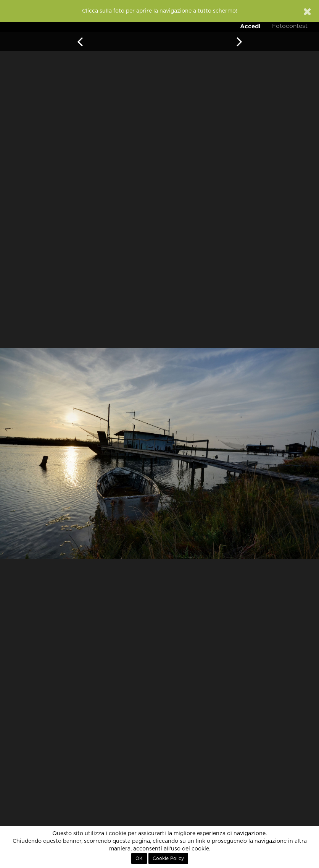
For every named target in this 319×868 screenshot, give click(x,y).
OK (139, 858)
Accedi (250, 26)
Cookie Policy (168, 858)
